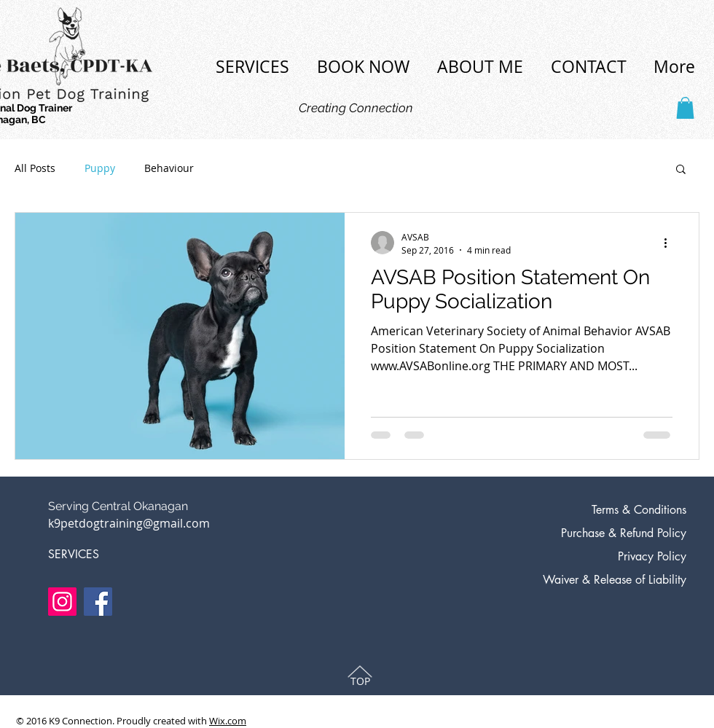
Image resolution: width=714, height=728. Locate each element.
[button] (685, 108)
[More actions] (670, 243)
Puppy (100, 168)
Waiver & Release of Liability (615, 580)
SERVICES (74, 554)
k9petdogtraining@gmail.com (129, 523)
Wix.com (228, 721)
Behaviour (169, 168)
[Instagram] (62, 602)
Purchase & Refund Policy (624, 533)
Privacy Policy (652, 556)
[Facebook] (98, 602)
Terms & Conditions (639, 510)
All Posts (35, 168)
